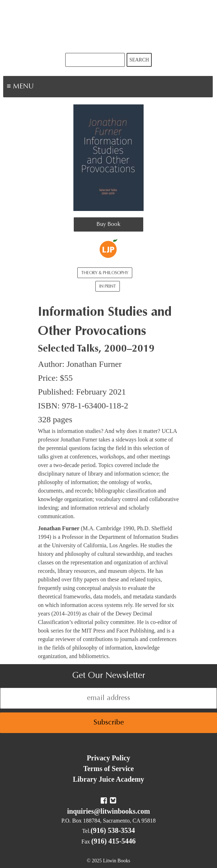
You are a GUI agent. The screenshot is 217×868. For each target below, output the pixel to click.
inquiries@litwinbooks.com (108, 811)
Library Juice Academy (108, 779)
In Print (108, 287)
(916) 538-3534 (113, 830)
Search (139, 60)
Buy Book (108, 224)
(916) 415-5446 (114, 841)
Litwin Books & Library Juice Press (108, 26)
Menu (45, 87)
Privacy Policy (109, 758)
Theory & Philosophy (105, 273)
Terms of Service (109, 769)
